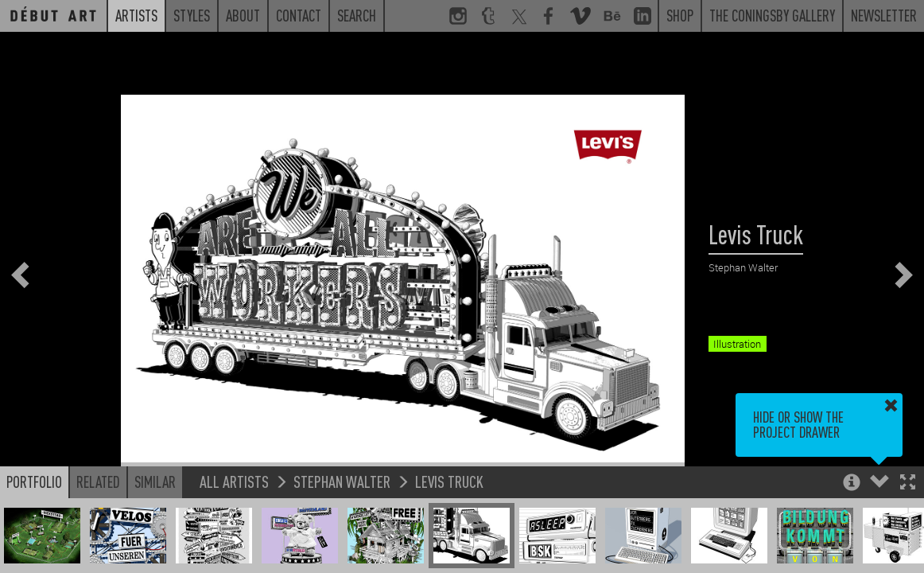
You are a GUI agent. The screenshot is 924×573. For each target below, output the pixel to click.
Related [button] (98, 481)
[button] (908, 483)
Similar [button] (155, 481)
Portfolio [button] (34, 481)
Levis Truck (449, 481)
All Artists (234, 481)
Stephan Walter (342, 481)
